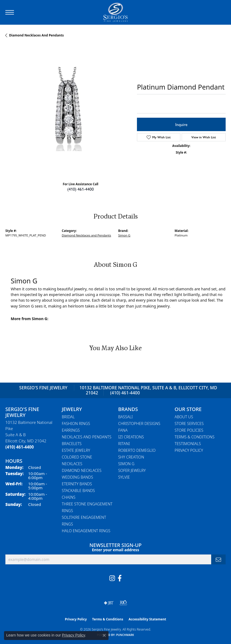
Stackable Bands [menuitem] (79, 491)
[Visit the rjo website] (123, 603)
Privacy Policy (189, 450)
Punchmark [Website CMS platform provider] (125, 635)
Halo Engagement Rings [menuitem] (86, 531)
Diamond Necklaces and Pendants (36, 35)
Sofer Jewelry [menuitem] (132, 470)
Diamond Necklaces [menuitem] (82, 470)
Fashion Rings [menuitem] (76, 423)
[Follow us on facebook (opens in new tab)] (120, 578)
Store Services (189, 423)
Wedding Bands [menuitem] (78, 477)
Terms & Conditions (195, 437)
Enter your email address (115, 550)
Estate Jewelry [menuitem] (76, 450)
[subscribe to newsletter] (218, 559)
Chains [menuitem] (69, 497)
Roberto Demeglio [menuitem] (137, 450)
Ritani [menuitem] (124, 444)
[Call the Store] (20, 447)
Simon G (124, 235)
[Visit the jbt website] (109, 603)
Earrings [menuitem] (71, 430)
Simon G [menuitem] (126, 464)
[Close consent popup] (104, 635)
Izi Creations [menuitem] (131, 437)
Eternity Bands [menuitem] (77, 484)
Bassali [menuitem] (125, 417)
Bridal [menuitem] (68, 417)
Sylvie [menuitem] (124, 477)
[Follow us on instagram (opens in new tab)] (112, 578)
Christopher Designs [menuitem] (139, 423)
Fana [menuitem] (123, 430)
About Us (184, 417)
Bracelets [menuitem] (72, 444)
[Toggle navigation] (10, 12)
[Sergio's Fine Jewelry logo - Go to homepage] (115, 12)
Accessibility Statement (147, 619)
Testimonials (188, 444)
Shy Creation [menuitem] (131, 457)
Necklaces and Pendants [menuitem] (87, 437)
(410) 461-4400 (81, 189)
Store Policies (189, 430)
